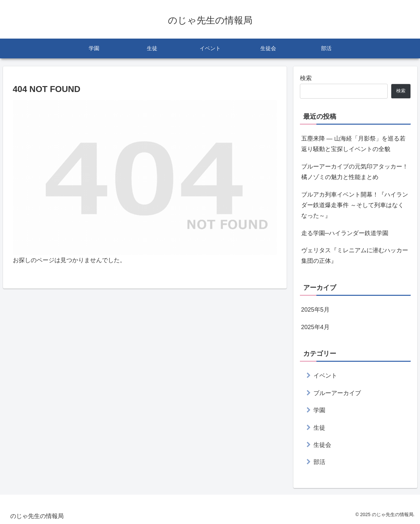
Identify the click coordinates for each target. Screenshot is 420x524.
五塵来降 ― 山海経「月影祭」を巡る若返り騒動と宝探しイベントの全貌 (353, 144)
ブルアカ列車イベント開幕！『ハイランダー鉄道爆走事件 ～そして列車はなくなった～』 (355, 205)
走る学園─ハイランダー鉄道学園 (345, 233)
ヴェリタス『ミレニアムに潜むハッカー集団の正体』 (355, 256)
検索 (306, 78)
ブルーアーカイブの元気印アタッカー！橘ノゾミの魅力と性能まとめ (355, 172)
